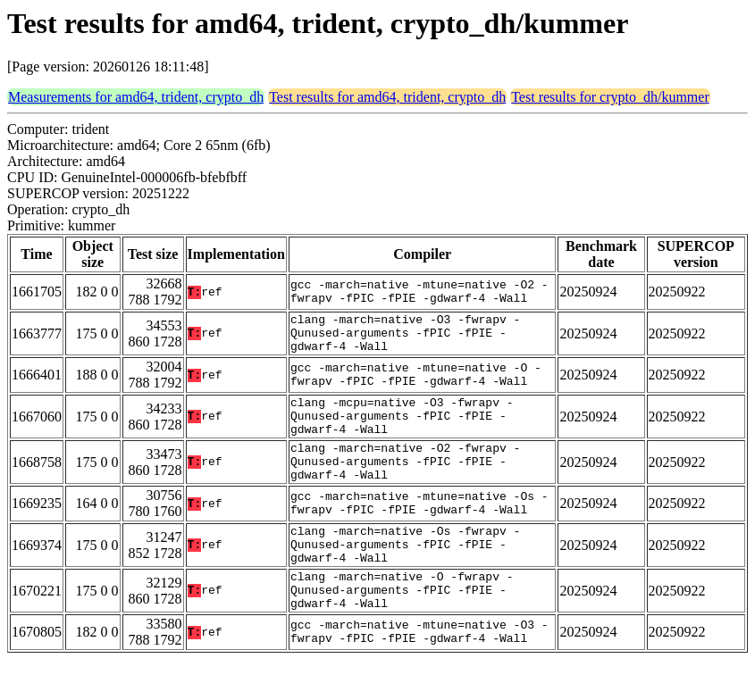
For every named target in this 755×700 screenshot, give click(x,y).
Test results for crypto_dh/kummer (610, 97)
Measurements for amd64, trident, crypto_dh (136, 97)
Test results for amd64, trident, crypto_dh (387, 97)
